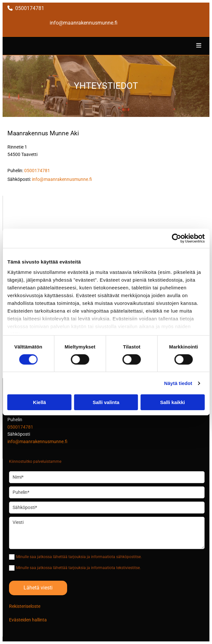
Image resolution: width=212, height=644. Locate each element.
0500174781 (30, 8)
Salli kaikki (172, 402)
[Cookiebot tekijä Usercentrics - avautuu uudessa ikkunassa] (176, 238)
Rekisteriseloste (25, 606)
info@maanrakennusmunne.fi (84, 23)
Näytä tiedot (178, 383)
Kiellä (39, 402)
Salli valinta (106, 402)
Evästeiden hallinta (28, 620)
